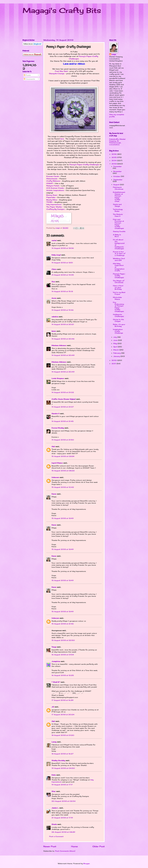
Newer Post (50, 846)
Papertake (51, 197)
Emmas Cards (53, 176)
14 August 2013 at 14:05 (63, 275)
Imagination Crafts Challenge (118, 331)
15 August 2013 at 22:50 (63, 640)
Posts (27, 75)
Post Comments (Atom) (65, 851)
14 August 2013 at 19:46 (63, 310)
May (115, 343)
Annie (54, 298)
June (116, 340)
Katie (54, 775)
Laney (54, 742)
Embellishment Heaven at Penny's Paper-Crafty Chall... (119, 197)
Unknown (55, 477)
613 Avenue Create (55, 188)
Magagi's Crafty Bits (62, 10)
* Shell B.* (56, 682)
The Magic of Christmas (119, 282)
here (62, 139)
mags (114, 54)
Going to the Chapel (118, 320)
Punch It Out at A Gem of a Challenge (119, 254)
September (118, 180)
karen (54, 331)
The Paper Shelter (54, 207)
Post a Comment (56, 836)
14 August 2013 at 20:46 (63, 339)
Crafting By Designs (55, 209)
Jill (53, 707)
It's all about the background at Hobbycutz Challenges (119, 244)
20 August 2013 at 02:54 (64, 801)
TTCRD (49, 202)
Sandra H (55, 414)
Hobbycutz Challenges (118, 315)
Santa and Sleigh (117, 205)
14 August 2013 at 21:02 (63, 392)
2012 (114, 360)
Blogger (87, 863)
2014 (114, 161)
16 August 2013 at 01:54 (63, 655)
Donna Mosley (58, 428)
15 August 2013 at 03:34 (63, 456)
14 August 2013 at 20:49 (63, 355)
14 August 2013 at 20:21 (63, 324)
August (117, 185)
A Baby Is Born (117, 236)
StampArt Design (57, 74)
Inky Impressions (54, 204)
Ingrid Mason (57, 463)
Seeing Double (119, 231)
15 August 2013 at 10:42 (63, 487)
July (115, 337)
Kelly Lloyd (56, 255)
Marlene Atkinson (59, 345)
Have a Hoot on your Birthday (118, 287)
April (116, 347)
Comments (29, 79)
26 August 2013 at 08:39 (63, 832)
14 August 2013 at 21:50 (63, 440)
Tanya (54, 647)
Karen (54, 494)
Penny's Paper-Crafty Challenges (84, 165)
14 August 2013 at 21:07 (63, 407)
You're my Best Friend (119, 293)
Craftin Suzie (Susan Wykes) (64, 399)
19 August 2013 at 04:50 (63, 768)
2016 (114, 154)
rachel (54, 240)
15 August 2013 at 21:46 (63, 624)
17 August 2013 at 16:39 (62, 700)
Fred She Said (61, 71)
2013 (114, 164)
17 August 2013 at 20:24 (63, 715)
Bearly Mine (52, 200)
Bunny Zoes (52, 195)
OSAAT (50, 183)
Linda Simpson (58, 378)
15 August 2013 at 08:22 (63, 471)
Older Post (99, 846)
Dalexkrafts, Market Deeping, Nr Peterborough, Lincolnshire (117, 142)
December (117, 166)
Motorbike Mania (117, 298)
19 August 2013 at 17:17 (62, 785)
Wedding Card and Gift (119, 259)
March (116, 350)
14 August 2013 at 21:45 (63, 421)
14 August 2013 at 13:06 (63, 248)
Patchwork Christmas (118, 188)
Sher (54, 791)
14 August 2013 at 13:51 (62, 263)
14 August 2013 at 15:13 (62, 291)
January (117, 356)
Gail (53, 446)
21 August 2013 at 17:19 (62, 818)
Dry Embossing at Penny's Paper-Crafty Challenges (118, 307)
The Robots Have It (118, 215)
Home (74, 846)
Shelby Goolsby (58, 760)
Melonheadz (52, 179)
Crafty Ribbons (53, 181)
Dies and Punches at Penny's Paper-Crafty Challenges (118, 224)
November (117, 171)
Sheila (54, 824)
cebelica (55, 317)
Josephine (56, 661)
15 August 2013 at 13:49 (63, 518)
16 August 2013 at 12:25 (63, 675)
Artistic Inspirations (55, 190)
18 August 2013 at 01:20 (63, 735)
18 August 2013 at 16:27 (62, 754)
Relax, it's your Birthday (119, 325)
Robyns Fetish (53, 186)
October (117, 176)
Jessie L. (55, 808)
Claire (54, 269)
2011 (114, 364)
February (117, 353)
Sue (53, 282)
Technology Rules (118, 210)
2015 (114, 157)
